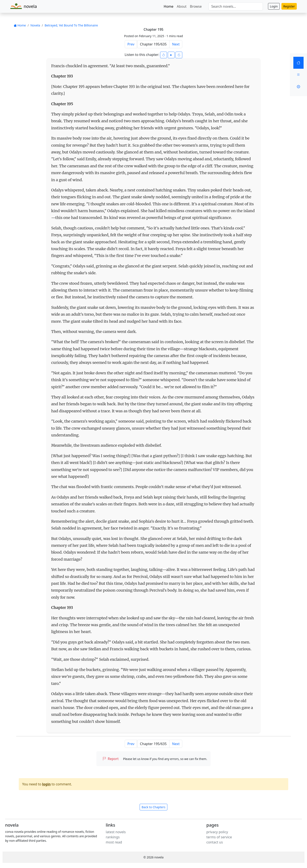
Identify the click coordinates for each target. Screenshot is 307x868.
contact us (215, 842)
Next (176, 44)
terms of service (219, 837)
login (46, 784)
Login (274, 6)
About (182, 6)
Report (111, 759)
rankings (113, 837)
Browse (196, 6)
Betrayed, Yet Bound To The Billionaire (71, 25)
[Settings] (298, 87)
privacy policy (217, 832)
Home (169, 6)
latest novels (116, 832)
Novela (35, 25)
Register (289, 6)
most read (114, 842)
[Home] (298, 63)
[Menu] (298, 75)
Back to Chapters (153, 807)
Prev (131, 44)
